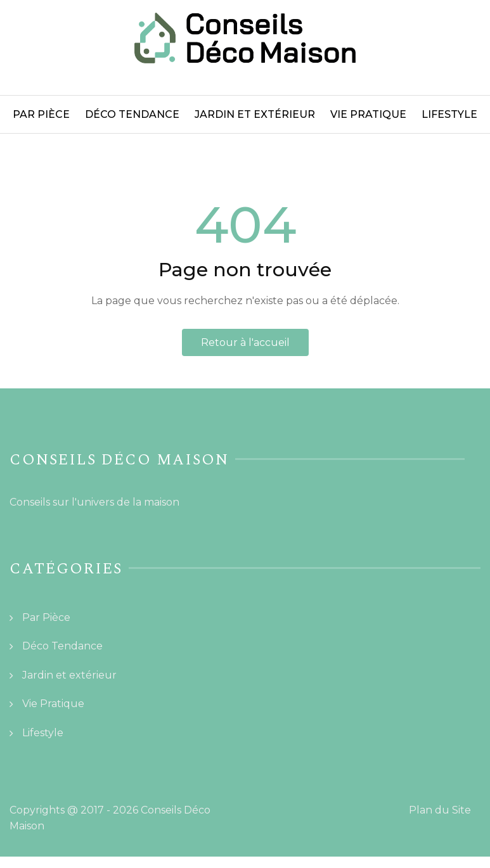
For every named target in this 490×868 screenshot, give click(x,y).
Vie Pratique (368, 114)
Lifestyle (449, 114)
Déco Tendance (132, 114)
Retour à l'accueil (245, 342)
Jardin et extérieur (255, 114)
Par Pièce (41, 114)
